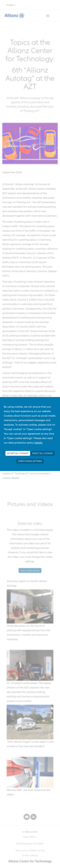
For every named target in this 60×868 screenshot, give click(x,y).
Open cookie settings (30, 461)
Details (38, 443)
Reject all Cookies (43, 453)
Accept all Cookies (18, 453)
